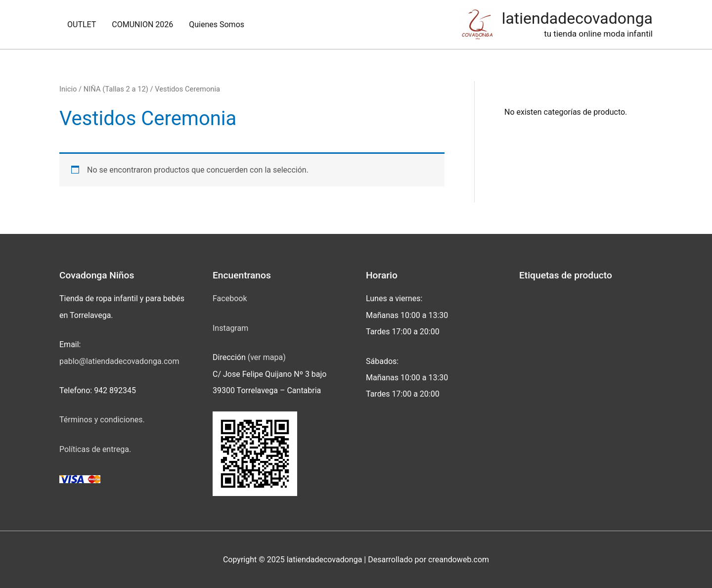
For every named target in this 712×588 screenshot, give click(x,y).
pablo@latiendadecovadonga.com (119, 361)
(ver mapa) (267, 357)
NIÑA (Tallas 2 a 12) (116, 89)
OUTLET (82, 24)
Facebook (230, 298)
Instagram (230, 328)
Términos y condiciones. (102, 420)
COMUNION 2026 (142, 24)
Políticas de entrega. (95, 449)
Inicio (68, 89)
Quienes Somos (217, 24)
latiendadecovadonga (577, 18)
